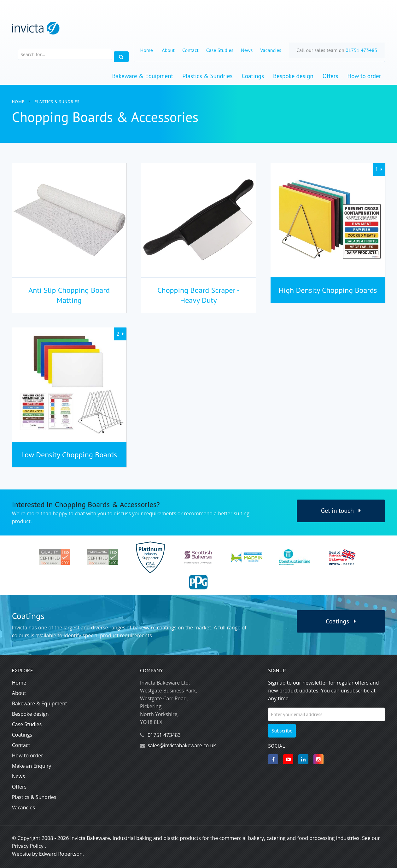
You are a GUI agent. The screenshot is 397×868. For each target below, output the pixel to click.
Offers (330, 76)
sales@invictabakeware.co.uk (182, 745)
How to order (364, 76)
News (247, 50)
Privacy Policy (28, 846)
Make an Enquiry (32, 766)
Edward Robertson (61, 854)
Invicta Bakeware (90, 838)
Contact (190, 50)
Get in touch (341, 511)
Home (147, 50)
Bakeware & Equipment (143, 76)
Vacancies (271, 50)
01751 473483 (361, 50)
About (168, 50)
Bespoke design (293, 76)
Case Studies (220, 50)
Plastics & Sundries (207, 76)
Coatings (253, 76)
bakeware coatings (155, 628)
